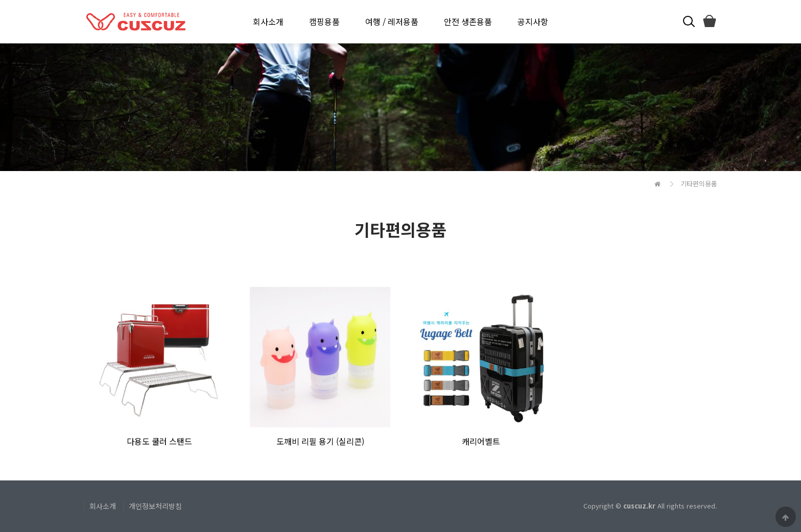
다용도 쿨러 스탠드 (159, 441)
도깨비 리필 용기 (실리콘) (320, 441)
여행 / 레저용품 (392, 21)
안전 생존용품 (468, 21)
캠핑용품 (324, 21)
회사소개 (268, 21)
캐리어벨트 (481, 441)
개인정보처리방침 (155, 506)
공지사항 (533, 21)
